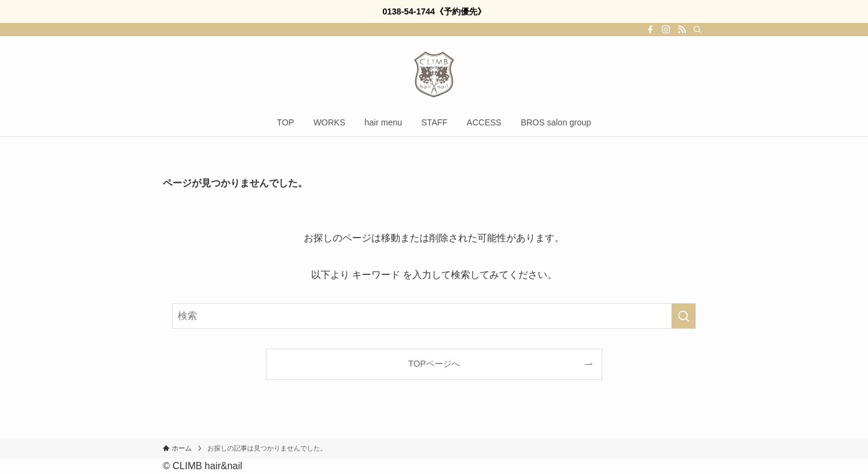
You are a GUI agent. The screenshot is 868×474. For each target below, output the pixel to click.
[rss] (682, 30)
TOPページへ (434, 364)
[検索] (697, 30)
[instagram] (666, 30)
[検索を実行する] (684, 316)
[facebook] (650, 30)
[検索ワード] (434, 316)
